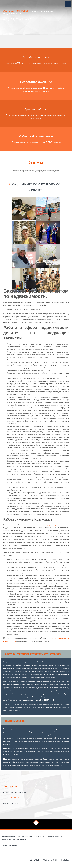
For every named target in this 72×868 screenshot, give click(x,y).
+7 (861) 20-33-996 (12, 798)
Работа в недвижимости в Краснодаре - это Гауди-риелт (23, 845)
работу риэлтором (50, 525)
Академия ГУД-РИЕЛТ (16, 11)
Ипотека (64, 860)
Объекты (34, 860)
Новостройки (49, 860)
